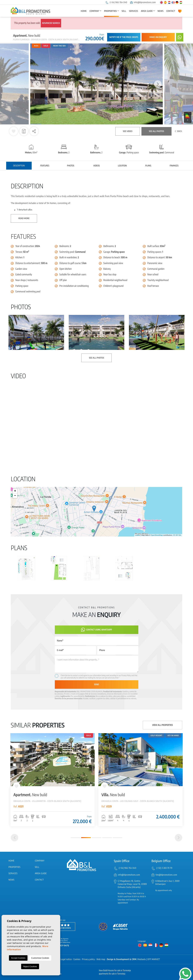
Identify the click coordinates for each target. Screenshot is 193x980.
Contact (171, 11)
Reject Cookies (30, 966)
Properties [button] (110, 11)
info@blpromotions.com (143, 2)
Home (84, 11)
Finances (174, 166)
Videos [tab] (96, 166)
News (161, 11)
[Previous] (15, 838)
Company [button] (94, 11)
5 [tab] (117, 838)
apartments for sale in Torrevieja (112, 974)
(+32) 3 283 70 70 (164, 868)
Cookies (77, 959)
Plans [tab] (148, 166)
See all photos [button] (96, 358)
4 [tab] (107, 838)
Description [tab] (19, 166)
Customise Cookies (40, 958)
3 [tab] (96, 838)
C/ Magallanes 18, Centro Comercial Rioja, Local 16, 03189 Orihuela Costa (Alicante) (132, 884)
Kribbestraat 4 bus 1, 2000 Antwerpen (167, 883)
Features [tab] (45, 166)
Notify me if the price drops (124, 37)
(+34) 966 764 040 (116, 2)
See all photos (156, 131)
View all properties (163, 725)
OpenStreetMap (157, 535)
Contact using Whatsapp (96, 630)
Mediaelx (142, 959)
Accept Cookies (18, 958)
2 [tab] (86, 838)
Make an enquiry (158, 37)
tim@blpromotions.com (166, 875)
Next (158, 84)
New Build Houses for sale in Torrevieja (115, 970)
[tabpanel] (52, 780)
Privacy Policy (126, 675)
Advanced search (51, 23)
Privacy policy (88, 959)
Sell (124, 11)
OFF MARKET (154, 959)
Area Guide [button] (147, 11)
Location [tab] (122, 166)
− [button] (15, 496)
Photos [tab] (71, 166)
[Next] (178, 838)
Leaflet (137, 535)
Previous (35, 84)
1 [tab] (76, 838)
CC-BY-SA (177, 535)
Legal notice (66, 959)
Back (178, 131)
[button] (34, 131)
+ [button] (15, 491)
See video (128, 131)
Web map (101, 959)
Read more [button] (24, 218)
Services (134, 11)
